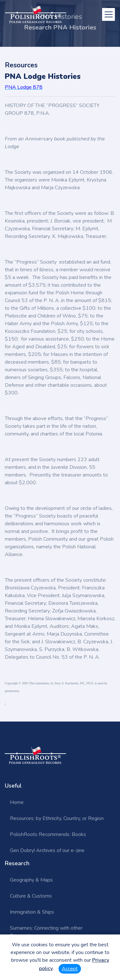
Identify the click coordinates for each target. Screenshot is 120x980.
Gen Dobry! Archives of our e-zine (47, 850)
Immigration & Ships (32, 912)
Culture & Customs (31, 896)
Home (17, 802)
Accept (70, 969)
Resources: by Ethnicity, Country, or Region (57, 818)
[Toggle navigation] (108, 14)
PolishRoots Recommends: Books (48, 834)
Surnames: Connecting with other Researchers (46, 932)
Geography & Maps (31, 880)
